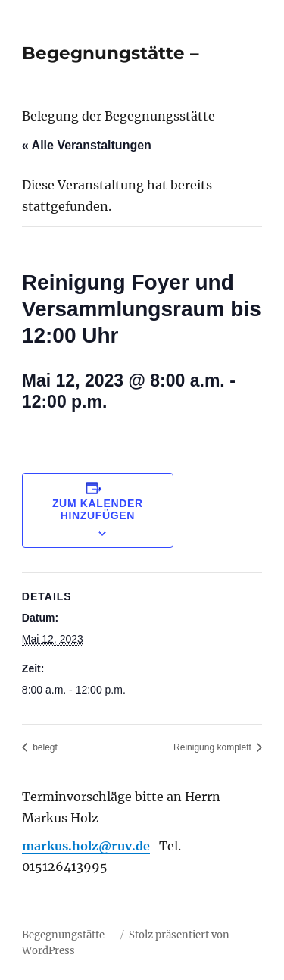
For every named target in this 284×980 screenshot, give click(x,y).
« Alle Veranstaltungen (87, 145)
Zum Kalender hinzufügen (98, 509)
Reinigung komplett (214, 747)
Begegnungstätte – (111, 53)
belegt (44, 747)
